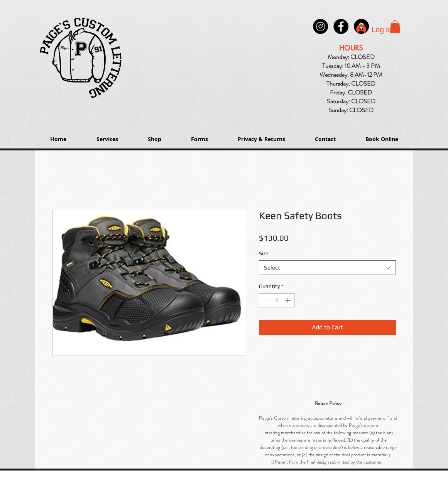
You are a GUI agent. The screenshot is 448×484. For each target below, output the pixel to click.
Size (264, 253)
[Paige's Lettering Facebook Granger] (341, 26)
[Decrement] (265, 300)
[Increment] (288, 300)
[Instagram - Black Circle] (320, 26)
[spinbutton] (277, 300)
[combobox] (327, 268)
